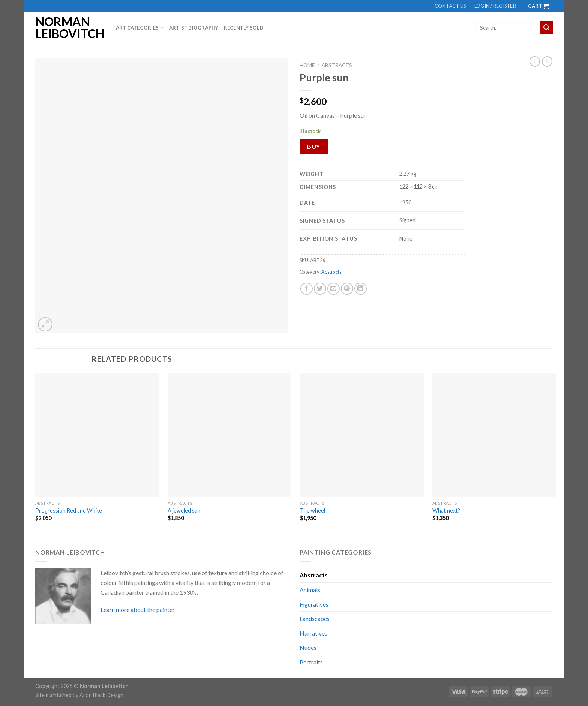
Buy (313, 146)
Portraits (311, 662)
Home (307, 65)
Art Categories (140, 28)
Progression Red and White (69, 510)
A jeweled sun (184, 510)
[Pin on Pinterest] (347, 289)
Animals (310, 590)
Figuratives (314, 604)
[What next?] (494, 435)
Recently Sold (244, 28)
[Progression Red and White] (97, 435)
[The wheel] (362, 435)
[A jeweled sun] (229, 435)
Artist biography (194, 28)
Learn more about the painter (138, 609)
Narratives (313, 633)
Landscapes (315, 618)
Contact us (450, 6)
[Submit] (546, 28)
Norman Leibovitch (67, 28)
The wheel (313, 510)
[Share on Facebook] (307, 289)
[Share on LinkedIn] (361, 289)
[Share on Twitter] (320, 289)
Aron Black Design (101, 695)
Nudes (308, 647)
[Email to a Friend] (334, 289)
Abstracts (337, 65)
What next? (446, 510)
